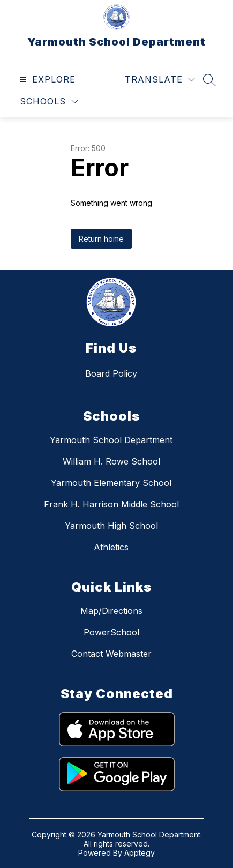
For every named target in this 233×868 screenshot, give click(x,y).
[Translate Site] (160, 80)
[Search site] (209, 80)
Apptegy (140, 853)
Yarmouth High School (111, 526)
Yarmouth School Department (111, 440)
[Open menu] (46, 80)
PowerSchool (111, 632)
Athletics (111, 547)
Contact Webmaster (111, 654)
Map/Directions (111, 611)
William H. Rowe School (111, 461)
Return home (101, 239)
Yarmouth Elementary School (111, 483)
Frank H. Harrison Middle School (111, 504)
